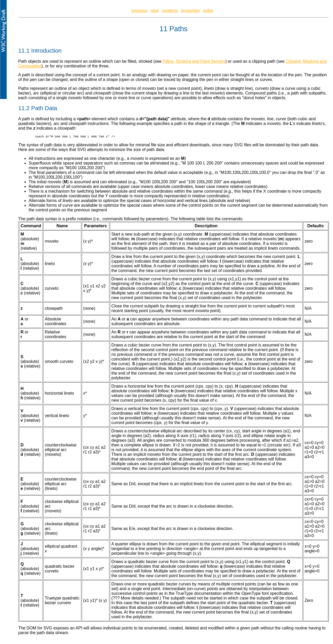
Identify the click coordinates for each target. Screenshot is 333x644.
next (155, 11)
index (208, 11)
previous (139, 11)
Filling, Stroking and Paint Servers (194, 61)
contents (170, 11)
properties (191, 11)
